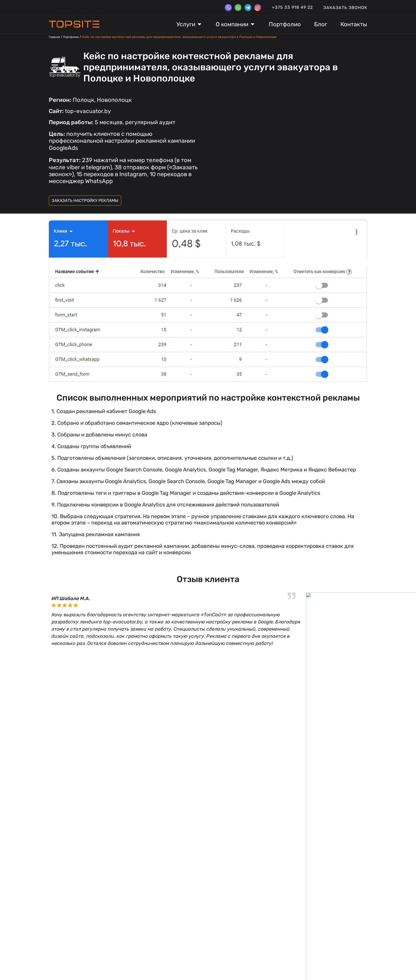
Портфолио (73, 37)
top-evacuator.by (81, 111)
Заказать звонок (345, 8)
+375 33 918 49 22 (292, 7)
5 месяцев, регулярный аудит (114, 122)
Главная (55, 37)
